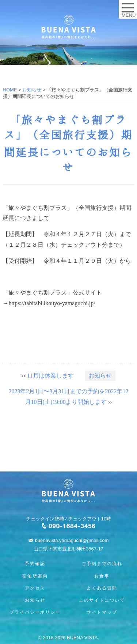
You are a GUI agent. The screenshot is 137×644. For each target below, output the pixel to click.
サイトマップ (102, 612)
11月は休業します (50, 376)
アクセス (35, 588)
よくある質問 (102, 588)
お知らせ (100, 376)
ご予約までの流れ (102, 564)
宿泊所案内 (35, 576)
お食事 (102, 576)
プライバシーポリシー (35, 612)
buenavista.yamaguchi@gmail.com (72, 540)
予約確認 (35, 564)
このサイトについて (102, 600)
